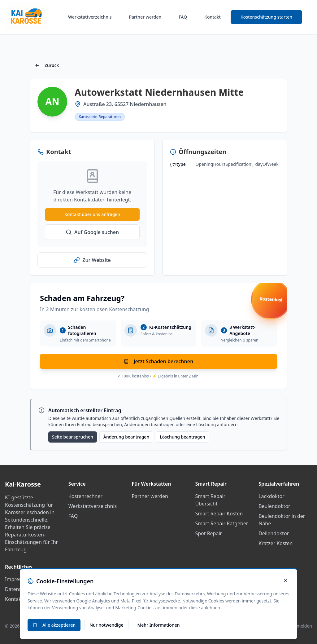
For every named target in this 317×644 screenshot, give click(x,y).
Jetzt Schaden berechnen (159, 361)
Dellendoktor (274, 533)
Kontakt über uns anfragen (92, 214)
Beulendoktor (274, 506)
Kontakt (213, 17)
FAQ (183, 17)
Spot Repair (208, 533)
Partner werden (145, 17)
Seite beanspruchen (73, 437)
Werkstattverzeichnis (90, 17)
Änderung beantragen (126, 437)
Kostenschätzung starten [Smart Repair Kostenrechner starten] (266, 17)
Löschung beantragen (182, 437)
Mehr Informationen (158, 625)
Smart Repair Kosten (219, 514)
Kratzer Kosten (276, 543)
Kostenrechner (85, 496)
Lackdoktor (271, 496)
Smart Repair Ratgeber (221, 523)
